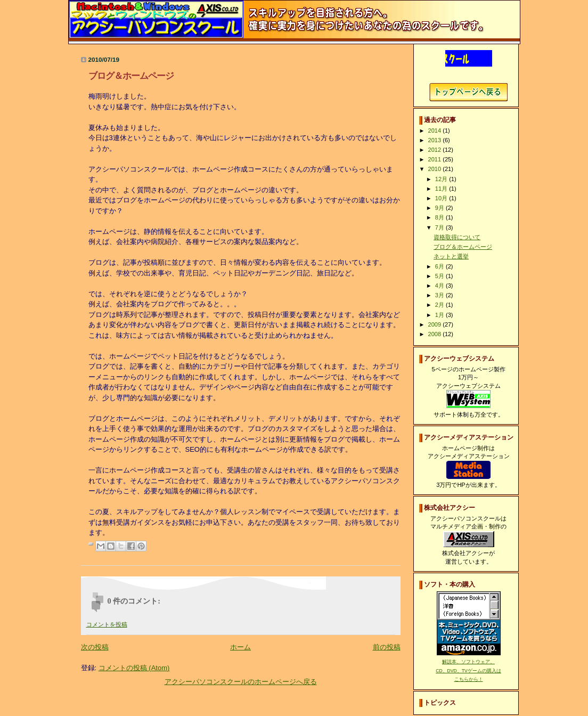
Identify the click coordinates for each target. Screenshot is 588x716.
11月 (442, 189)
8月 (440, 217)
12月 (442, 179)
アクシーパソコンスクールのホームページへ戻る (241, 682)
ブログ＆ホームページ (463, 247)
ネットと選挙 (451, 256)
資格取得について (457, 237)
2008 (436, 334)
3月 (440, 295)
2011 (436, 159)
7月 (440, 227)
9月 (440, 208)
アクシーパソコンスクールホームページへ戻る (468, 92)
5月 (440, 276)
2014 (436, 131)
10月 (442, 198)
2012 (436, 150)
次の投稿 (95, 647)
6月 (440, 266)
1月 (440, 315)
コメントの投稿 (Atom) (134, 668)
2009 (436, 324)
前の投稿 (387, 647)
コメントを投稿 (107, 624)
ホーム (240, 647)
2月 (440, 305)
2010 (436, 169)
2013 (436, 140)
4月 (440, 286)
